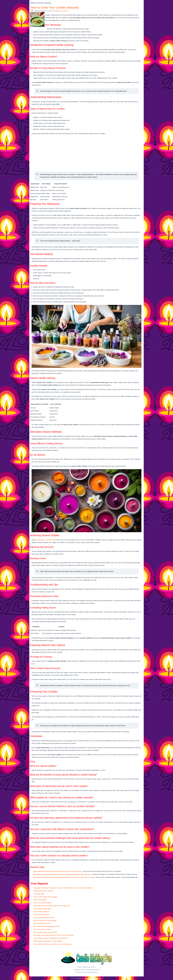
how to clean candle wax (42, 912)
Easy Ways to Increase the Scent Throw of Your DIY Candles (54, 935)
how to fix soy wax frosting (42, 903)
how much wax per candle (42, 929)
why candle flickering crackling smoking (47, 926)
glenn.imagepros (63, 11)
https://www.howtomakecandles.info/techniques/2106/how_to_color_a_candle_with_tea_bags (64, 877)
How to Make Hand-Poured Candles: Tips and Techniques (53, 944)
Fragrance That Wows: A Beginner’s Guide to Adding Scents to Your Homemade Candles (63, 888)
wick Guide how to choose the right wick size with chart (52, 906)
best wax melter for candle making (45, 920)
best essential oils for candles (43, 891)
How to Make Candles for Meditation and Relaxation (51, 938)
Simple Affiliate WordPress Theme (94, 978)
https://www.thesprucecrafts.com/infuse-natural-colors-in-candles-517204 (57, 871)
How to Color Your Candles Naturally (55, 8)
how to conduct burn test (42, 923)
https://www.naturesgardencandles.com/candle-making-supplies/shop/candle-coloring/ (61, 874)
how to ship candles (40, 900)
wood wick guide (39, 894)
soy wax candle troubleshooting (44, 917)
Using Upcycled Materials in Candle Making (48, 941)
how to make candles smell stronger (45, 897)
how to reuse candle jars (42, 915)
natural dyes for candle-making (46, 540)
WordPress (80, 978)
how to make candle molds (42, 909)
